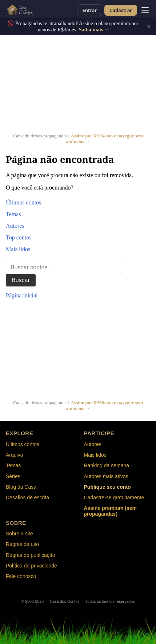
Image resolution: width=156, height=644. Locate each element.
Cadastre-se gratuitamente (114, 497)
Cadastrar (121, 10)
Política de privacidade (31, 566)
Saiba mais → (94, 30)
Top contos (19, 237)
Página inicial (22, 295)
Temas (13, 214)
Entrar (90, 10)
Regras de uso (22, 544)
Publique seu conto (107, 487)
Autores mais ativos (106, 476)
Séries (13, 476)
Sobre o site (19, 534)
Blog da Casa (21, 487)
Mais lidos (18, 249)
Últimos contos (23, 202)
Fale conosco (21, 576)
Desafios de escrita (27, 497)
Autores (15, 226)
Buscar (21, 280)
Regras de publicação (30, 555)
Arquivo (14, 455)
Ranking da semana (107, 465)
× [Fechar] (149, 26)
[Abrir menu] (145, 10)
